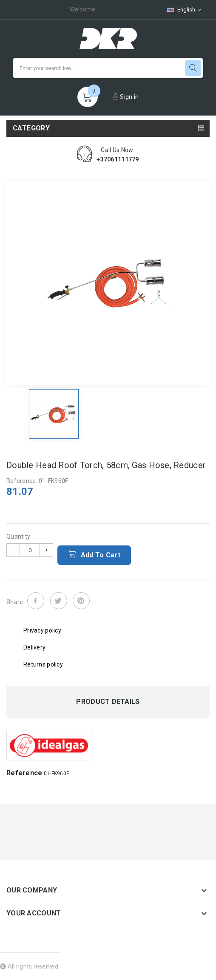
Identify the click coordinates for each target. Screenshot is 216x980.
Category (31, 128)
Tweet (59, 601)
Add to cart (94, 554)
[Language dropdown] (184, 10)
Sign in (126, 97)
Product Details (108, 702)
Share (36, 601)
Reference (24, 773)
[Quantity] (30, 550)
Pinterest (81, 601)
